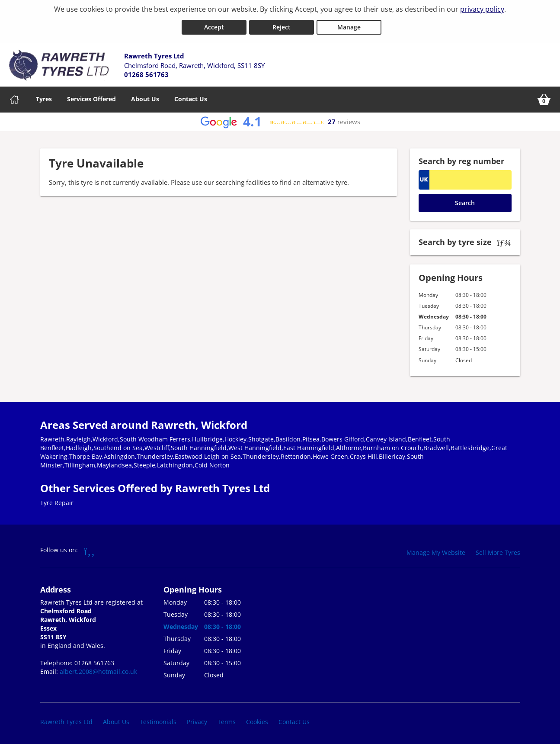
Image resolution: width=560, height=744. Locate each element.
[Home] (14, 98)
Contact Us (191, 97)
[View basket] (544, 98)
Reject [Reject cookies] (282, 25)
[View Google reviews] (280, 120)
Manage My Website (436, 550)
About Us (145, 97)
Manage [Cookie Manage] (349, 25)
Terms (227, 720)
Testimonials (158, 720)
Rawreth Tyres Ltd (66, 720)
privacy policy (482, 9)
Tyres (44, 97)
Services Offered (91, 97)
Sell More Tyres (498, 550)
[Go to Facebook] (90, 549)
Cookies (257, 720)
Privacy (197, 720)
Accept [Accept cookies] (214, 25)
